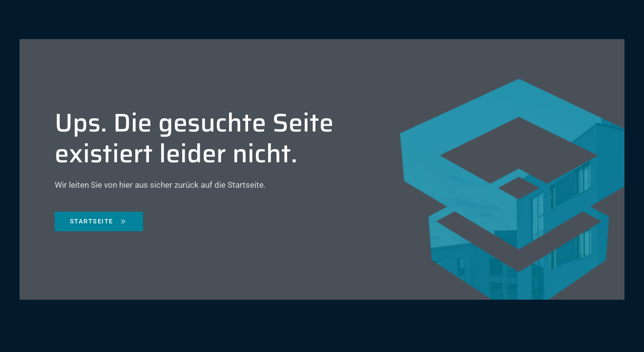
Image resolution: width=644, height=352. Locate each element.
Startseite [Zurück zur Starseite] (99, 221)
